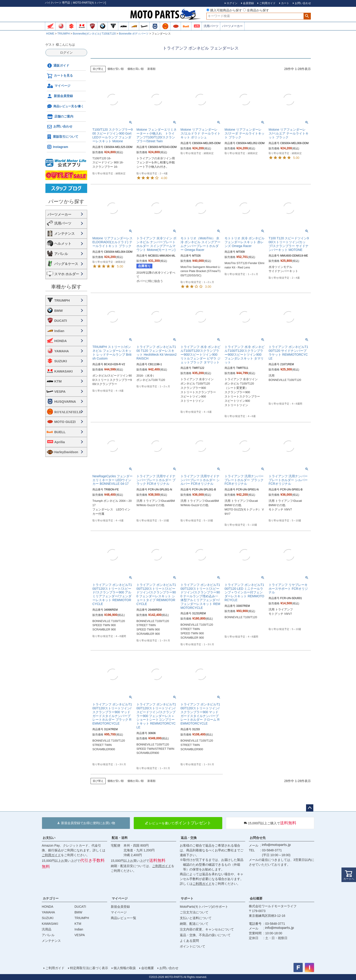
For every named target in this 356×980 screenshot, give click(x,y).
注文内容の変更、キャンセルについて (207, 929)
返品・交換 (189, 838)
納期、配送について (194, 924)
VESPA (60, 391)
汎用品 (47, 929)
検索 (307, 16)
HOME (50, 34)
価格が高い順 (136, 69)
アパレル (61, 254)
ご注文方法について (194, 912)
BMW (59, 311)
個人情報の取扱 (125, 968)
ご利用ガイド (51, 855)
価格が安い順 (116, 69)
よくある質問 (189, 941)
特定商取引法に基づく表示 (89, 968)
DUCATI (61, 321)
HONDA (61, 341)
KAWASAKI (63, 371)
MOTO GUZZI (65, 422)
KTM (58, 381)
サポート (187, 898)
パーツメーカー (232, 26)
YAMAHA (62, 351)
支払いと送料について (196, 918)
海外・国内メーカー (66, 214)
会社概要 (256, 898)
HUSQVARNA (65, 401)
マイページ (59, 86)
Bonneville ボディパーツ (134, 34)
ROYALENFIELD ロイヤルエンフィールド (70, 412)
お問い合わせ (60, 127)
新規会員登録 (60, 96)
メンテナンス (64, 234)
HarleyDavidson (66, 452)
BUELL (60, 432)
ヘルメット (63, 244)
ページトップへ (310, 808)
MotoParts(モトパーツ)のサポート (204, 907)
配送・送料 (120, 838)
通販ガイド (58, 66)
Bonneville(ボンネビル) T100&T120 (94, 34)
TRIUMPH (63, 34)
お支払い (49, 838)
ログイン (66, 52)
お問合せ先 (258, 838)
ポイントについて (193, 946)
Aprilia (60, 442)
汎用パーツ (211, 26)
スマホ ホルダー (67, 274)
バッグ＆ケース (66, 264)
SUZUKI (61, 361)
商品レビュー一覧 (124, 918)
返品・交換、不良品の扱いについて (205, 935)
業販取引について (63, 137)
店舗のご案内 (60, 117)
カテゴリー (51, 898)
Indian (59, 331)
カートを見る (60, 76)
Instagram (57, 147)
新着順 (151, 69)
